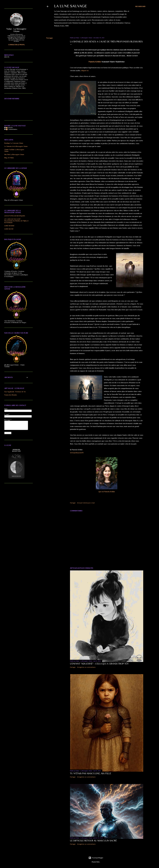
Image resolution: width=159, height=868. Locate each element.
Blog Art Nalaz (9, 158)
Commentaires (12, 129)
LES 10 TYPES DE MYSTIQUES (15, 216)
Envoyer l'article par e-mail (86, 503)
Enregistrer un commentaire (86, 667)
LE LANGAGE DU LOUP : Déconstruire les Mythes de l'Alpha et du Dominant (16, 221)
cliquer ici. (85, 71)
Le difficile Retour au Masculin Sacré (93, 841)
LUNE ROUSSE (9, 226)
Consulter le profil (16, 45)
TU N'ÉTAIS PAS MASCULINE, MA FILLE (91, 773)
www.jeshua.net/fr (77, 453)
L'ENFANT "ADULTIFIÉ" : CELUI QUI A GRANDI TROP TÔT (99, 664)
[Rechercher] (140, 6)
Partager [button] (50, 38)
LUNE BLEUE (9, 229)
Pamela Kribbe (95, 62)
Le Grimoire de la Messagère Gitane (16, 146)
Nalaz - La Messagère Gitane (16, 30)
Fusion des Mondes (11, 395)
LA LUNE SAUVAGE (70, 6)
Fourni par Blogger (96, 858)
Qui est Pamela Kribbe (107, 492)
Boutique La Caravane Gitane (14, 143)
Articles (10, 128)
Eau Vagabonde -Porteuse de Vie (15, 392)
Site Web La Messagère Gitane (14, 154)
